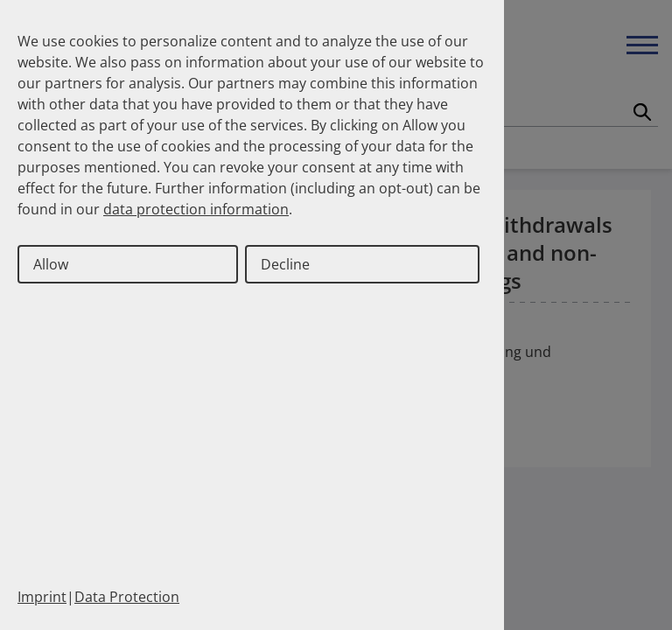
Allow (51, 264)
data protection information (196, 209)
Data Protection (127, 597)
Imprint (42, 597)
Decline (285, 264)
